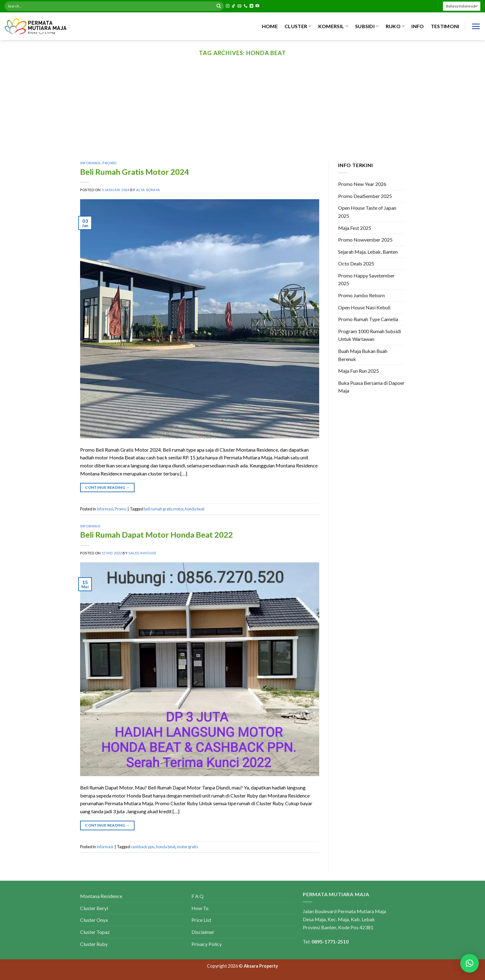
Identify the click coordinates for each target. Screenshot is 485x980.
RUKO (395, 26)
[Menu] (476, 26)
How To (200, 908)
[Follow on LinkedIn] (251, 6)
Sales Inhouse (142, 553)
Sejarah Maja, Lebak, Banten (368, 252)
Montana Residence (101, 896)
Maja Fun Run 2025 (358, 371)
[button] (470, 963)
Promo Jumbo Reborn (361, 295)
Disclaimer (203, 932)
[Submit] (219, 6)
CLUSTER (298, 26)
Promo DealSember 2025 (365, 196)
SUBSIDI (367, 26)
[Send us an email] (239, 6)
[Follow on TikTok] (234, 6)
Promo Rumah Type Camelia (368, 319)
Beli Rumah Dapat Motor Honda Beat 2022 (157, 535)
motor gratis (187, 847)
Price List (201, 920)
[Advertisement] (242, 115)
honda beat (195, 509)
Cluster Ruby (94, 944)
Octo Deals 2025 (356, 264)
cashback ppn (143, 847)
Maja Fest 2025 (355, 228)
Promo (110, 163)
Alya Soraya (148, 190)
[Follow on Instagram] (228, 6)
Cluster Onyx (94, 920)
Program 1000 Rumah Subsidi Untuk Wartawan (369, 335)
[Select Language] (462, 6)
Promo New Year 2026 (362, 184)
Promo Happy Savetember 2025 (366, 279)
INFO (418, 26)
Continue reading (107, 487)
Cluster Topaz (95, 932)
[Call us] (246, 6)
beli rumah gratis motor (164, 509)
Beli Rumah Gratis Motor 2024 (135, 172)
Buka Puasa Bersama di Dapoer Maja (371, 387)
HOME (270, 26)
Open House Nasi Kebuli (364, 307)
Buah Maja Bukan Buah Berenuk (363, 355)
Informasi (90, 163)
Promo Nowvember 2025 (365, 240)
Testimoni (445, 26)
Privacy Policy (207, 944)
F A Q (197, 896)
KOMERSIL (333, 26)
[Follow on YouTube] (257, 6)
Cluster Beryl (94, 908)
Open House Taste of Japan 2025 (367, 212)
